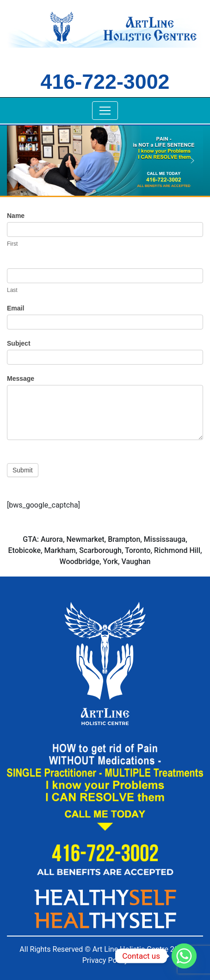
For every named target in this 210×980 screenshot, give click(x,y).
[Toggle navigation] (105, 111)
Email (15, 308)
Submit (23, 470)
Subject (19, 343)
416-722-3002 (105, 81)
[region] (105, 160)
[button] (18, 161)
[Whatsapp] (184, 956)
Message (21, 378)
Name (16, 216)
